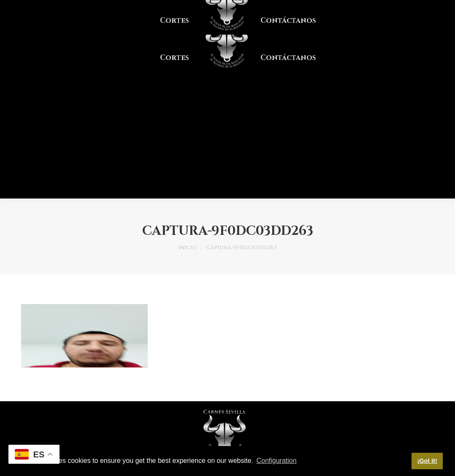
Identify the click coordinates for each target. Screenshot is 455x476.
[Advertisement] (227, 135)
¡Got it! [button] (427, 461)
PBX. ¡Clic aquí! (49, 8)
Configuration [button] (276, 461)
